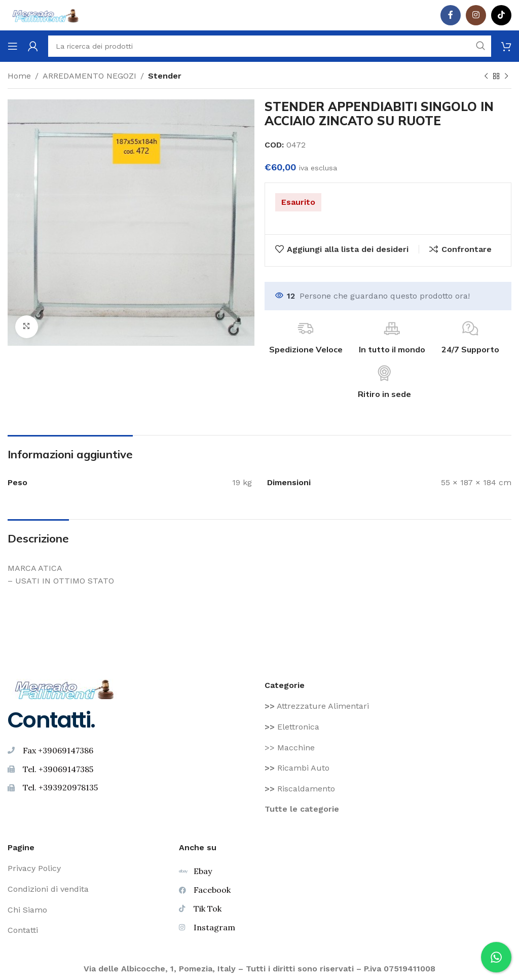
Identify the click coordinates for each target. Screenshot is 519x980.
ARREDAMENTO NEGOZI (89, 76)
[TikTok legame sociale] (501, 15)
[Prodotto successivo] (506, 77)
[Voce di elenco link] (388, 706)
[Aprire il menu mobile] (13, 46)
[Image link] (65, 688)
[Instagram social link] (476, 15)
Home (19, 76)
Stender (165, 76)
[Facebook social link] (451, 15)
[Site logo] (46, 14)
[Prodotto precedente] (486, 77)
